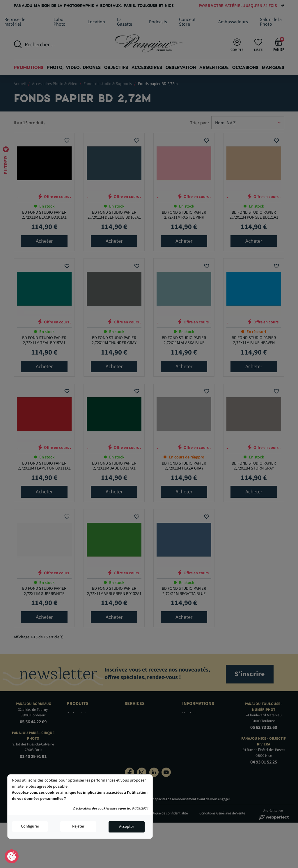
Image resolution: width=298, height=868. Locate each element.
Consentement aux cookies (12, 857)
